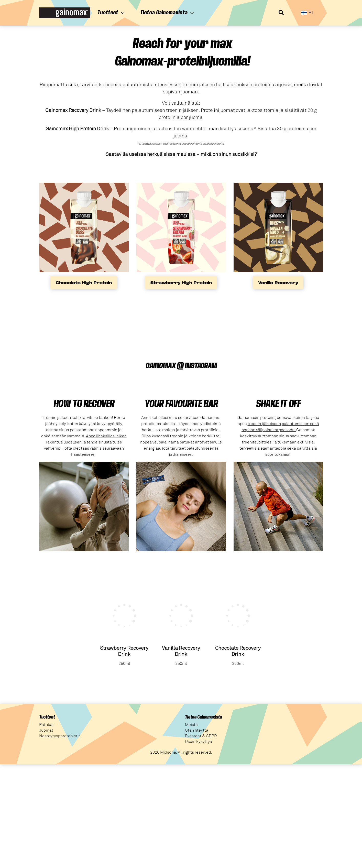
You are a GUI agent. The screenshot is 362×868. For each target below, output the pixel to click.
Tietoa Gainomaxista (167, 13)
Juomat (46, 730)
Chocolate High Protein (84, 283)
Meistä (191, 725)
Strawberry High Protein (181, 283)
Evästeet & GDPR (201, 736)
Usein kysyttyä (199, 742)
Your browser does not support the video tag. (78, 325)
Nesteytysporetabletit (60, 736)
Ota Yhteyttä (197, 730)
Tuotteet (111, 13)
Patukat (47, 725)
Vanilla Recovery (278, 283)
